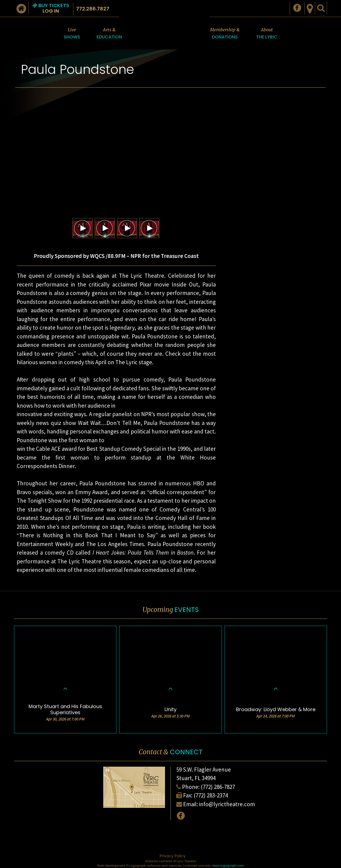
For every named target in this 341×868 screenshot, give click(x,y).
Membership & (225, 34)
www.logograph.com (228, 866)
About (267, 34)
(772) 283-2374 (211, 795)
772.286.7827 (93, 9)
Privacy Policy (173, 856)
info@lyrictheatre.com (227, 804)
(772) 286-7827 (218, 787)
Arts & (109, 34)
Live (72, 34)
